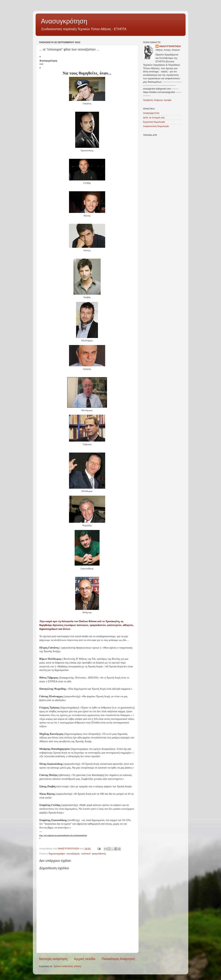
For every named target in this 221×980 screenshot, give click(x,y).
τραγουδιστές (99, 854)
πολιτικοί (86, 854)
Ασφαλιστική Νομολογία (156, 126)
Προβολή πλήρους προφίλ (157, 100)
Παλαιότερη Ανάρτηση (118, 959)
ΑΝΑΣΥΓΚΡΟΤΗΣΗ (170, 46)
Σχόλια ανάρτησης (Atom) (67, 966)
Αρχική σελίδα (85, 959)
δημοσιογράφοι (57, 854)
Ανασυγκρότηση (64, 21)
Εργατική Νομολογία (154, 122)
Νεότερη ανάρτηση (53, 959)
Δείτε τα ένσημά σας (154, 118)
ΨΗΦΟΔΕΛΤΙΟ (151, 113)
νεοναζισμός (73, 854)
